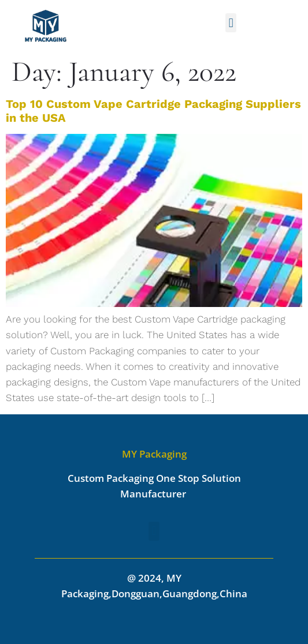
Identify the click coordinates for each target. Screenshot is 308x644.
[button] (231, 23)
